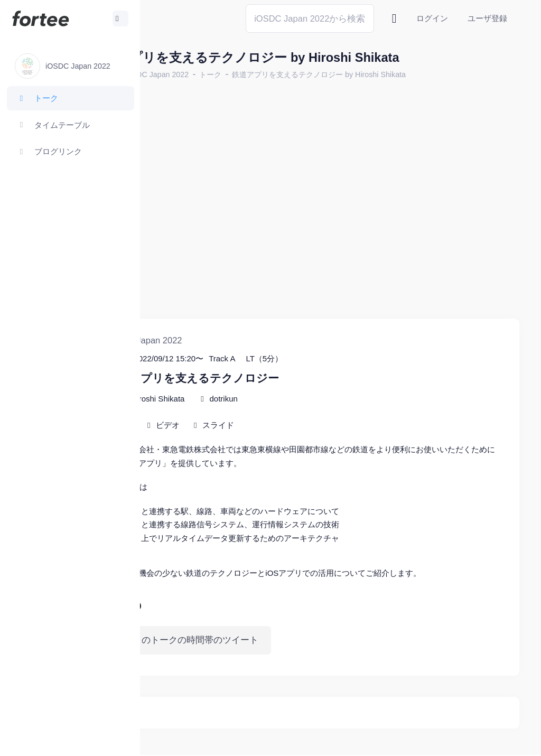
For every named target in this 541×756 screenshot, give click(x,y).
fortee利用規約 (399, 729)
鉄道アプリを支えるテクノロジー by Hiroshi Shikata (392, 74)
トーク (283, 74)
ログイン (432, 18)
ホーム (175, 74)
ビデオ (241, 389)
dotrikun (296, 362)
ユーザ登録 (487, 18)
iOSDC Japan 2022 (229, 74)
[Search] (310, 18)
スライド (291, 389)
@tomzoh (288, 747)
